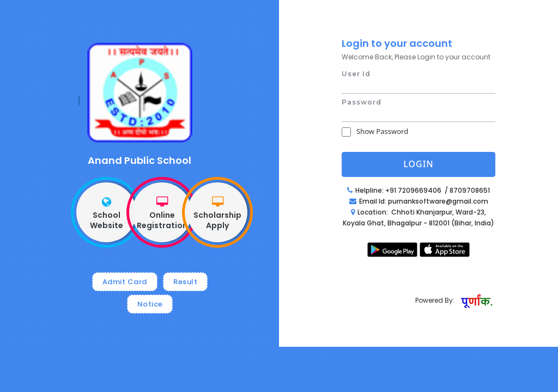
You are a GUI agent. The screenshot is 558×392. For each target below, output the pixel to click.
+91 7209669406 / (417, 190)
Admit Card (125, 282)
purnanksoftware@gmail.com (438, 201)
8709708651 (470, 190)
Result (185, 282)
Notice (150, 304)
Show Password (382, 131)
